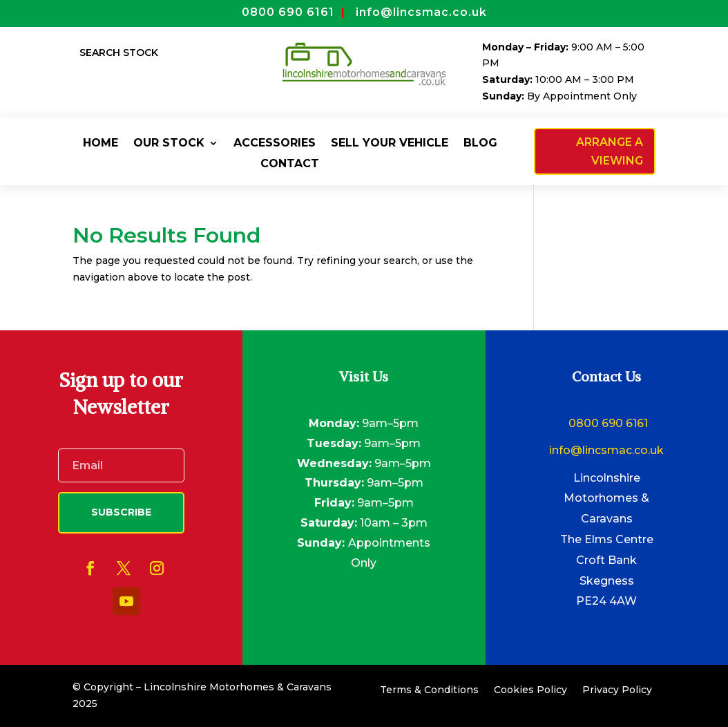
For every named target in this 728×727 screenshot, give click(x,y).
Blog (480, 144)
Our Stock (169, 144)
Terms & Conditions (429, 690)
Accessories (275, 144)
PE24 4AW (606, 601)
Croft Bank (606, 560)
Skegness (607, 581)
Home (100, 144)
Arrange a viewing (610, 151)
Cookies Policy (530, 690)
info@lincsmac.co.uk (606, 450)
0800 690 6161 (607, 423)
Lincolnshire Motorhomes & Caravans (606, 499)
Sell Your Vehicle (390, 144)
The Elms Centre (607, 539)
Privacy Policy (617, 690)
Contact (290, 164)
